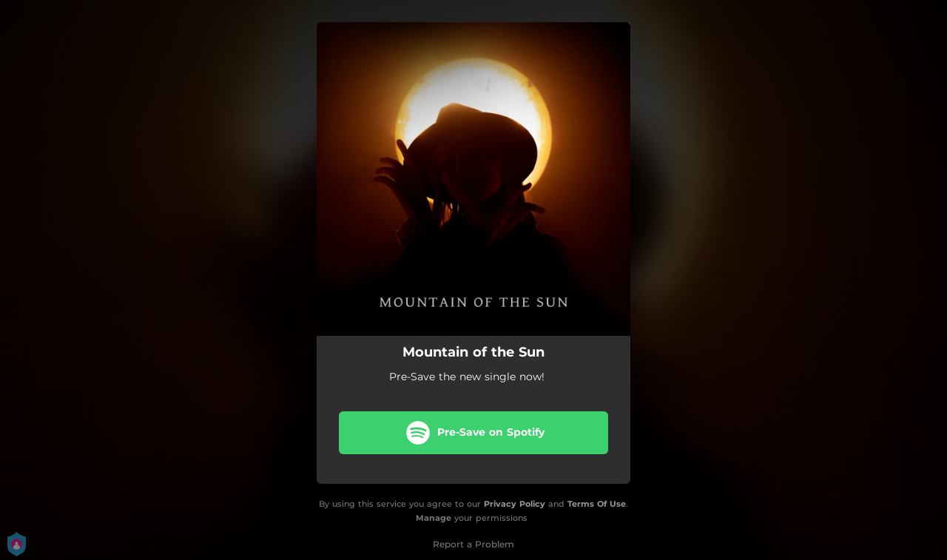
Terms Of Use (597, 504)
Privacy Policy (515, 504)
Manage (434, 518)
